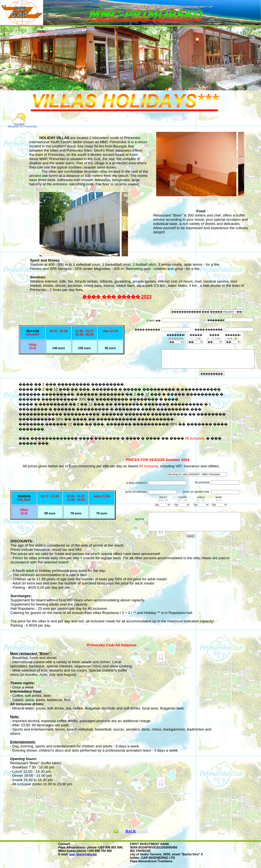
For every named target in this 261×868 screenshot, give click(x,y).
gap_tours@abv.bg (83, 854)
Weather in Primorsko (22, 126)
